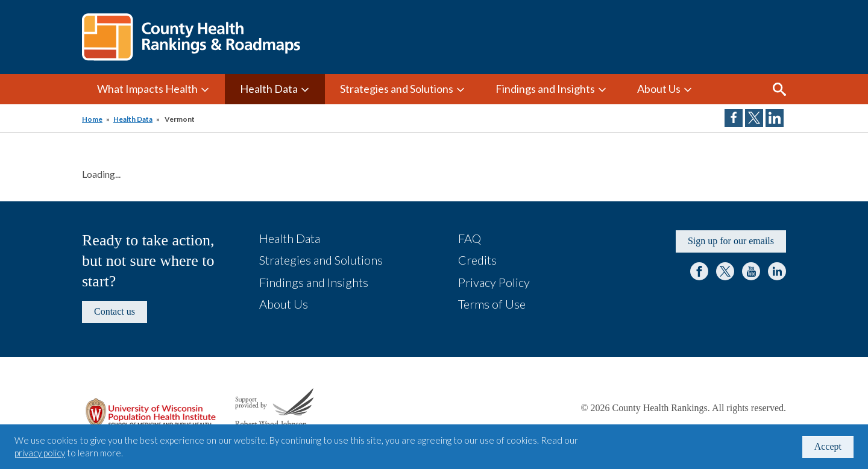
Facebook (699, 271)
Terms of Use (492, 304)
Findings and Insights (545, 89)
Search (779, 89)
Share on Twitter (754, 118)
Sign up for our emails (731, 241)
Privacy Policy (494, 282)
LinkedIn (777, 271)
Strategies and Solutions (397, 89)
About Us (659, 89)
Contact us (115, 311)
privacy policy (40, 453)
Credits (477, 260)
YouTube (751, 271)
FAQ (470, 238)
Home (92, 119)
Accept (828, 446)
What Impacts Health (147, 89)
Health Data (269, 89)
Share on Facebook (734, 118)
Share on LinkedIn (775, 118)
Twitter (725, 271)
